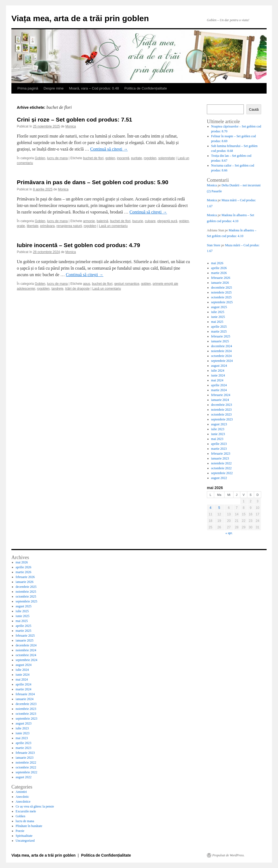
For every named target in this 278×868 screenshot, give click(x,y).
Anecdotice (23, 802)
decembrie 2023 (222, 405)
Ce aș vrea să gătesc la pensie (35, 806)
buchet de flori (93, 158)
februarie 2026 (221, 278)
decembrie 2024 (222, 346)
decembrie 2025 (222, 288)
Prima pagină (28, 88)
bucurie (138, 221)
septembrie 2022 (222, 473)
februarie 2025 (221, 336)
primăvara (47, 226)
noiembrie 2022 (222, 463)
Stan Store (214, 245)
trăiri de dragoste (77, 289)
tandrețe (57, 289)
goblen (110, 158)
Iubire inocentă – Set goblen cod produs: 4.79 (78, 245)
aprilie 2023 (219, 444)
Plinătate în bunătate (29, 826)
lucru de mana (57, 158)
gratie (21, 226)
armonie (89, 221)
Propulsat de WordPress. (228, 855)
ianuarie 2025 (220, 341)
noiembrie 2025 (222, 292)
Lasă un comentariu (113, 226)
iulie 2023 (218, 429)
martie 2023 (219, 449)
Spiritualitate (24, 836)
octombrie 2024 (222, 356)
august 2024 (219, 366)
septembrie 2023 (222, 419)
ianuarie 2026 (220, 283)
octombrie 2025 (222, 297)
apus (87, 284)
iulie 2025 (218, 312)
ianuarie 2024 (220, 400)
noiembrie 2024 (222, 351)
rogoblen (150, 158)
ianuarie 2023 (220, 458)
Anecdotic (22, 797)
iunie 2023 (218, 434)
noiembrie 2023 (222, 410)
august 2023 (219, 424)
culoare (150, 221)
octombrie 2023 (222, 414)
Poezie (20, 831)
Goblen (40, 158)
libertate (33, 226)
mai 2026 (217, 263)
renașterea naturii (69, 226)
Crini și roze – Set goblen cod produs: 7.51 (75, 119)
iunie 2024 (218, 375)
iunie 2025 (218, 317)
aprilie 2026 (219, 268)
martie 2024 (219, 390)
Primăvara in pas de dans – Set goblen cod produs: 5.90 (93, 182)
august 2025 (219, 307)
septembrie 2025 (222, 302)
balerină (102, 221)
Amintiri (21, 792)
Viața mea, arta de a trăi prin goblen (80, 18)
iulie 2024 (218, 371)
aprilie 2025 (219, 327)
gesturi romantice (127, 284)
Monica (71, 126)
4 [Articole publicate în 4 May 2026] (211, 508)
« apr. (229, 533)
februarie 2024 (221, 395)
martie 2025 (219, 331)
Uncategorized (25, 841)
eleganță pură (167, 221)
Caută (254, 109)
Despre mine (54, 88)
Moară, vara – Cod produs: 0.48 (94, 88)
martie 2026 (219, 273)
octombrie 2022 (222, 468)
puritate (137, 158)
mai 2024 (217, 380)
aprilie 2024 (219, 385)
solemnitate (167, 158)
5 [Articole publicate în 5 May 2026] (219, 508)
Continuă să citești (109, 149)
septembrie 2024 (222, 361)
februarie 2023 (221, 454)
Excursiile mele (26, 811)
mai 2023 (217, 439)
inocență (123, 158)
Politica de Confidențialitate (146, 88)
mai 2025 (217, 322)
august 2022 (219, 478)
